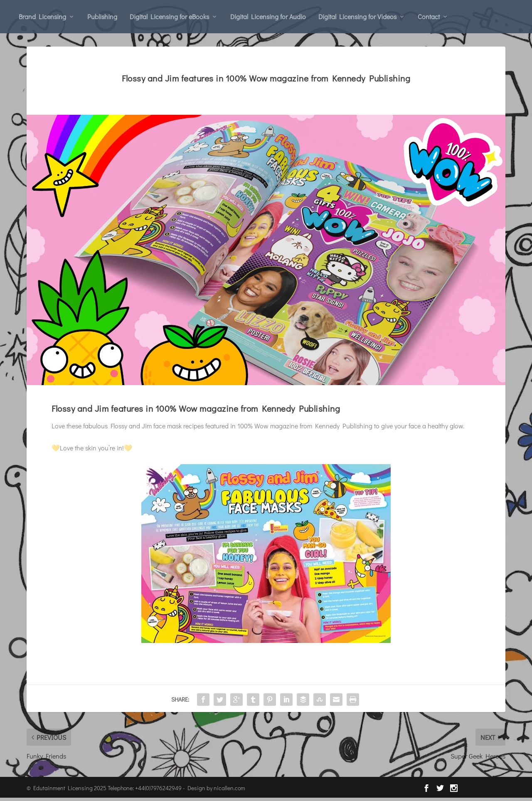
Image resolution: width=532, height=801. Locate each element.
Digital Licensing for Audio (268, 16)
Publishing (102, 16)
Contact (429, 16)
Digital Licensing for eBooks (169, 16)
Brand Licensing (42, 16)
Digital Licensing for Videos (357, 16)
